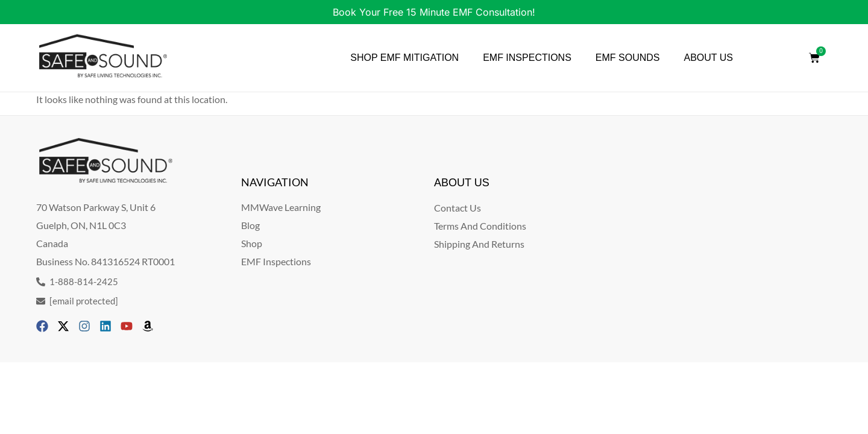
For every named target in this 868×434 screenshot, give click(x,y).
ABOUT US (709, 58)
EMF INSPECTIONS (527, 58)
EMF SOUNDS (628, 58)
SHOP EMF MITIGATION (404, 58)
